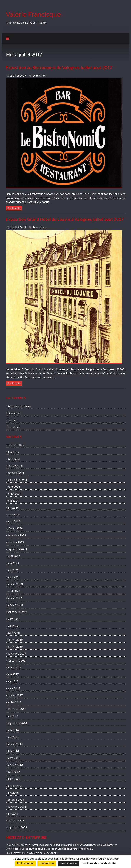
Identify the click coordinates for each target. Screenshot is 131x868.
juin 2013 (13, 751)
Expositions (40, 76)
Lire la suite (14, 208)
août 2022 (14, 591)
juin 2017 (13, 674)
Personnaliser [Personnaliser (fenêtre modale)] (68, 863)
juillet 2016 (14, 702)
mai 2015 (13, 716)
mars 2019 (14, 619)
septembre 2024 (17, 480)
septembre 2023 (17, 549)
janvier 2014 (15, 744)
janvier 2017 (15, 695)
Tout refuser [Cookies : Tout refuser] (47, 863)
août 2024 (14, 487)
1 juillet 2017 (18, 227)
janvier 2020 (15, 605)
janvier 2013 (15, 765)
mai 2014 (13, 737)
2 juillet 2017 (18, 76)
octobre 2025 (16, 445)
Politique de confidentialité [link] (99, 863)
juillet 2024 (14, 494)
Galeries (13, 420)
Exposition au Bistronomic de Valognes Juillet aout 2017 (59, 67)
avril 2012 (14, 772)
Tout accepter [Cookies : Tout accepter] (25, 863)
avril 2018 (14, 633)
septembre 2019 (17, 612)
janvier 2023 (15, 584)
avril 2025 (14, 459)
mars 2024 (14, 521)
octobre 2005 (16, 800)
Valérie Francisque (33, 14)
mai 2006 (13, 793)
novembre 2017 (17, 653)
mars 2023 (14, 577)
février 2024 (15, 528)
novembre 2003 (17, 806)
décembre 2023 (17, 535)
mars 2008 (14, 779)
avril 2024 (14, 514)
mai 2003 (13, 813)
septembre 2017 (17, 660)
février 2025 (15, 466)
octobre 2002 (16, 820)
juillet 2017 (14, 667)
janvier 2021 (15, 598)
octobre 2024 (16, 473)
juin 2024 (13, 501)
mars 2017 (14, 688)
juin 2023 (13, 563)
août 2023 (14, 556)
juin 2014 (13, 730)
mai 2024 (13, 507)
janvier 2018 (15, 647)
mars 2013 (14, 758)
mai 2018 (13, 626)
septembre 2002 (17, 827)
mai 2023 (13, 570)
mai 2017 (13, 681)
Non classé (14, 427)
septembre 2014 (17, 723)
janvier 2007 (15, 786)
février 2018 (15, 640)
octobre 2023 (16, 542)
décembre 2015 (17, 709)
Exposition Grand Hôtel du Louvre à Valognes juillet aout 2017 (65, 219)
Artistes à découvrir (19, 406)
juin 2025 (13, 452)
